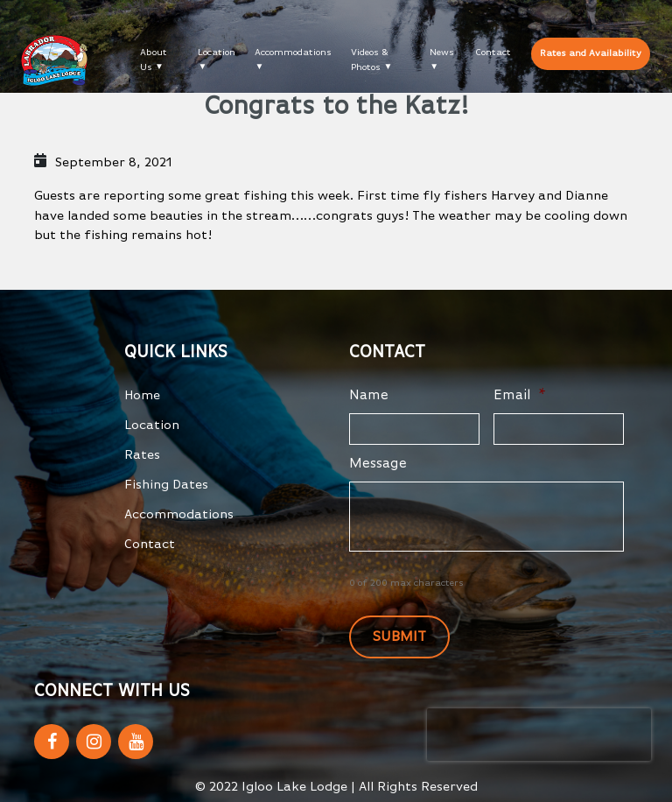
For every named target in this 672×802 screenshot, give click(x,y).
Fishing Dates (166, 485)
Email (520, 396)
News (442, 52)
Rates (142, 455)
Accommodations (293, 52)
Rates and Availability (591, 53)
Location (217, 52)
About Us (154, 60)
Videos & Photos (370, 60)
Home (142, 395)
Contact (493, 52)
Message (378, 464)
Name (369, 396)
